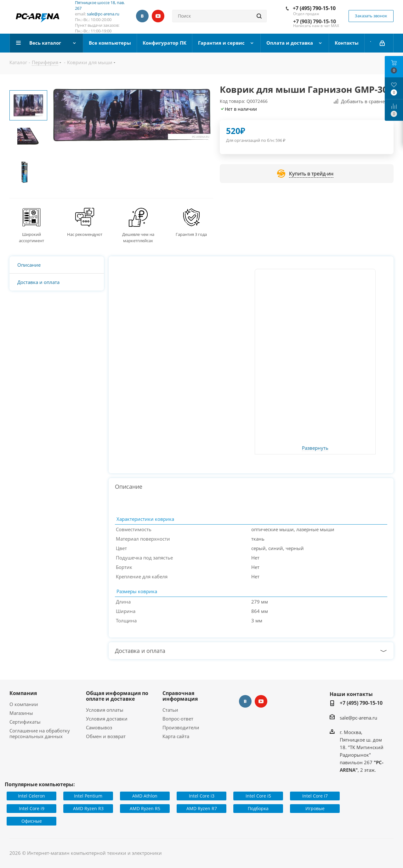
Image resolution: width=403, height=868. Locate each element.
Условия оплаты (105, 710)
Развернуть (315, 448)
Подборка (258, 808)
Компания (23, 693)
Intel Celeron (31, 796)
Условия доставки (107, 719)
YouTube (158, 16)
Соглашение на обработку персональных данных (40, 733)
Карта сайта (176, 736)
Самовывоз (99, 727)
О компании (24, 704)
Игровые (315, 808)
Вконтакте (142, 16)
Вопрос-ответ (178, 719)
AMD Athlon (145, 796)
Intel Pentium (88, 796)
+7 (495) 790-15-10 (314, 8)
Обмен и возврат (106, 736)
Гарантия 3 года (191, 234)
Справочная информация (180, 696)
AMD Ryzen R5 (145, 808)
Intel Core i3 (202, 796)
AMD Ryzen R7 (202, 808)
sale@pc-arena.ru (103, 14)
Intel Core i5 (258, 796)
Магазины (21, 713)
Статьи (170, 710)
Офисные (32, 821)
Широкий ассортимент (31, 237)
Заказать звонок (371, 16)
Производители (181, 727)
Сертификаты (25, 722)
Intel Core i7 (315, 796)
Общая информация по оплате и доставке (117, 696)
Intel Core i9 (32, 808)
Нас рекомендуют (85, 234)
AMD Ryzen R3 (88, 808)
